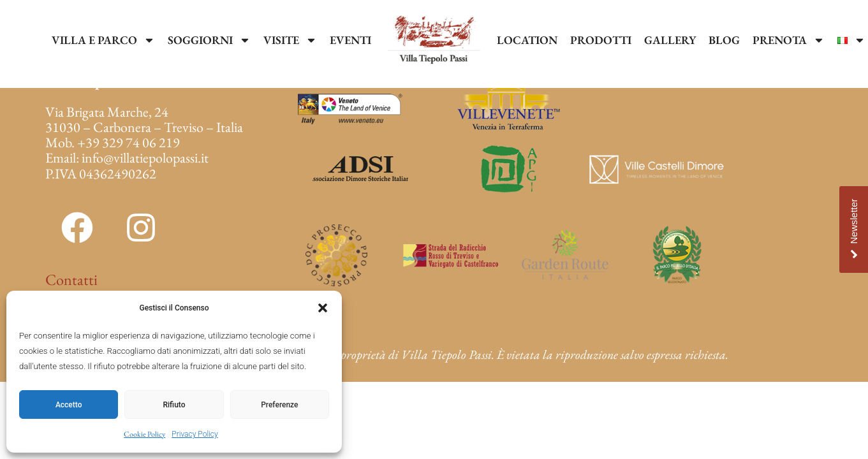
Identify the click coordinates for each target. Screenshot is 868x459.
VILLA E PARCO (103, 40)
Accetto (69, 405)
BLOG (724, 40)
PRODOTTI (601, 40)
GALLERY (670, 40)
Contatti (71, 280)
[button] (323, 308)
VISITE (290, 40)
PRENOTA (789, 40)
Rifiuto (174, 405)
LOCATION (527, 40)
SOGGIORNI (209, 40)
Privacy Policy (195, 434)
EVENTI (350, 40)
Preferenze (279, 405)
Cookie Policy (144, 434)
